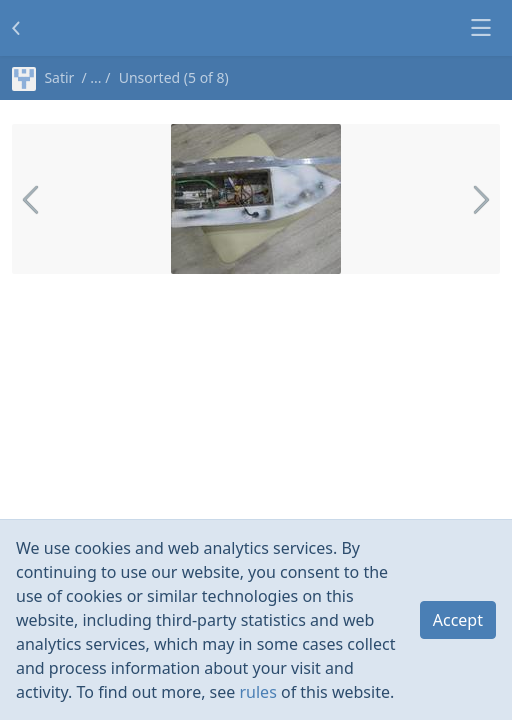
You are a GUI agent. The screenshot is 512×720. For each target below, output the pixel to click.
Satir (43, 77)
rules (257, 692)
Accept (458, 620)
